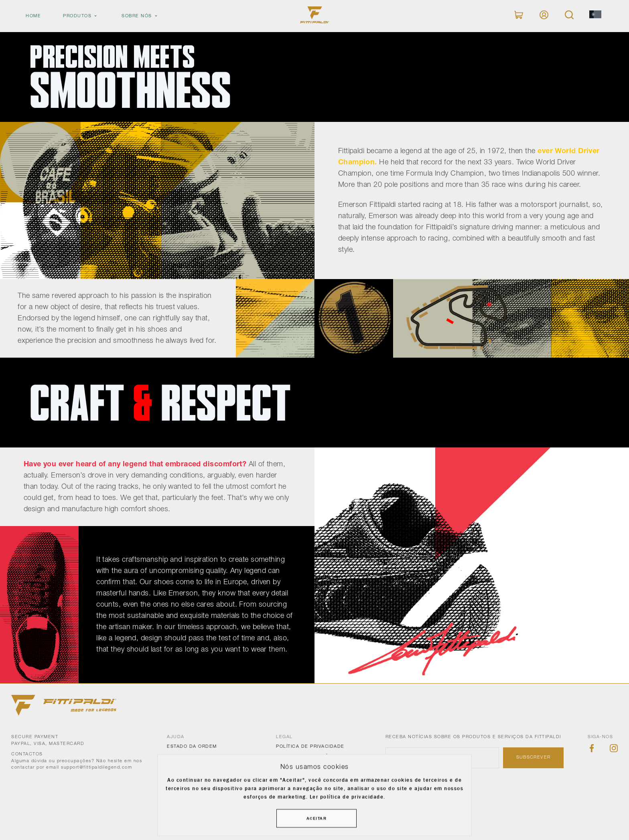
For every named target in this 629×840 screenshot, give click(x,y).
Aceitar (317, 818)
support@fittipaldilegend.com (96, 767)
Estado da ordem (192, 747)
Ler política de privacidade (347, 796)
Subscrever (534, 757)
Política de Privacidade (310, 747)
